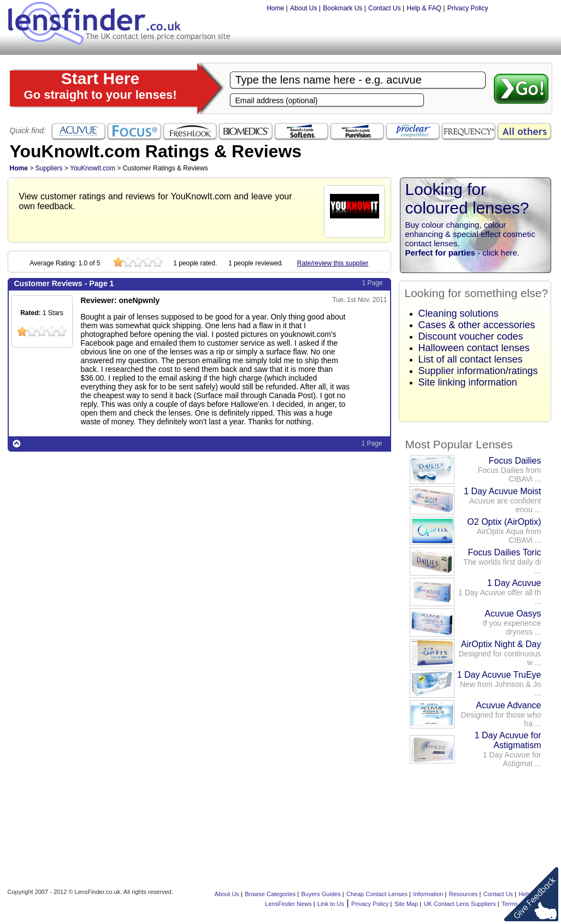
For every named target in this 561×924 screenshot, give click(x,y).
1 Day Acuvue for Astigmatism (508, 740)
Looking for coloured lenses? (467, 199)
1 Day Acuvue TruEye (499, 675)
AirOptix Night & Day (501, 644)
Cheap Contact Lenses (377, 894)
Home (275, 8)
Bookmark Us (342, 8)
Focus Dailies (515, 461)
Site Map (406, 904)
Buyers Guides (321, 894)
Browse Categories (270, 894)
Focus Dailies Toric (505, 552)
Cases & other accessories (477, 325)
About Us (303, 8)
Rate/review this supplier (333, 263)
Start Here (101, 85)
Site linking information (468, 382)
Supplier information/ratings (478, 371)
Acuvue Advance (508, 705)
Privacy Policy (468, 8)
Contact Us (384, 8)
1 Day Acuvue (514, 583)
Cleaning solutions (459, 313)
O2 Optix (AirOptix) (504, 522)
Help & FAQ (424, 8)
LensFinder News (288, 904)
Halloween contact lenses (474, 348)
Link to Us (331, 904)
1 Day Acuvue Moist (502, 491)
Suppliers (49, 168)
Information (428, 894)
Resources (463, 894)
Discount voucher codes (471, 336)
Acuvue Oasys (513, 614)
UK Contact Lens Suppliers (460, 904)
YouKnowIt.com (93, 168)
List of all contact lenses (471, 359)
